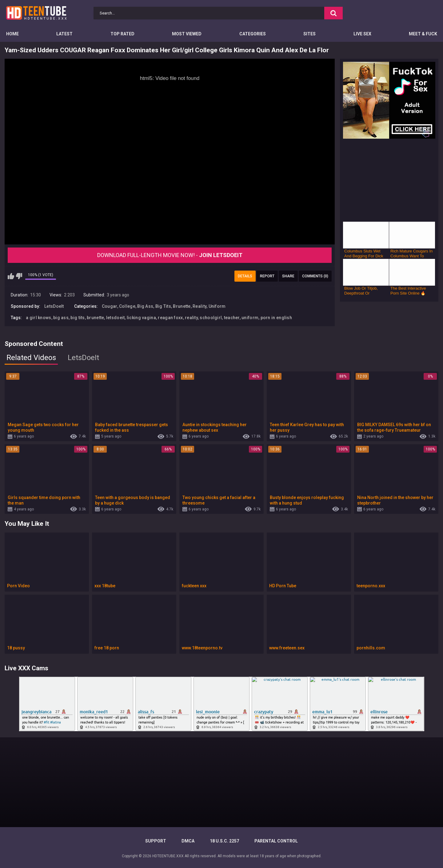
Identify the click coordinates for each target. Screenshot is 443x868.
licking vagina (141, 318)
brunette (95, 318)
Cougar (110, 306)
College (127, 306)
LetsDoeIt (54, 306)
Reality (200, 306)
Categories (253, 34)
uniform (250, 318)
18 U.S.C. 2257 (224, 841)
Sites (309, 34)
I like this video (11, 276)
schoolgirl (211, 318)
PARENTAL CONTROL (276, 841)
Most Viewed (187, 34)
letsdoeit (116, 318)
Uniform (217, 306)
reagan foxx (170, 318)
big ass (61, 318)
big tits (78, 318)
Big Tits (163, 306)
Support (156, 841)
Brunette (182, 306)
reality (191, 318)
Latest (64, 34)
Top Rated (122, 34)
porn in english (276, 318)
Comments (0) (315, 276)
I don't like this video (19, 276)
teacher (232, 318)
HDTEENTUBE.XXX (168, 856)
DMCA (188, 841)
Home (12, 34)
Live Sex (362, 34)
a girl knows (39, 318)
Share (288, 276)
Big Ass (145, 306)
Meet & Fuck (423, 34)
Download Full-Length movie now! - (170, 255)
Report (267, 276)
